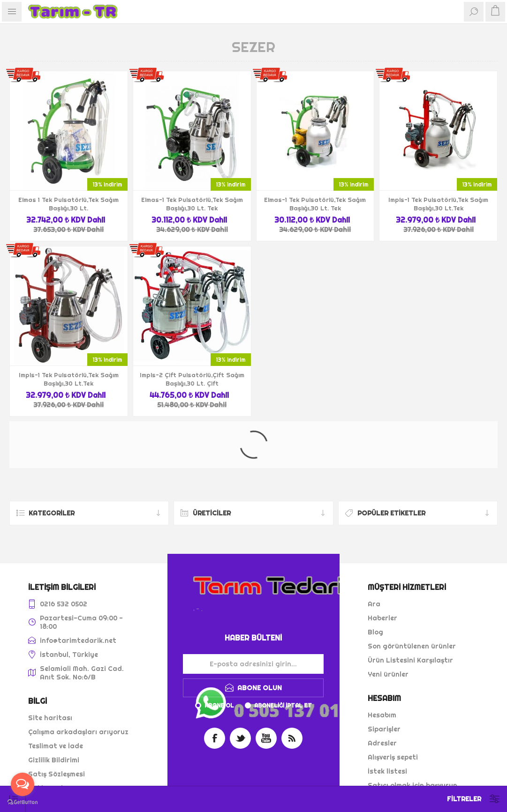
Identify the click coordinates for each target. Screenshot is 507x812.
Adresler (382, 743)
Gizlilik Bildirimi (54, 760)
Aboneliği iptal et (283, 705)
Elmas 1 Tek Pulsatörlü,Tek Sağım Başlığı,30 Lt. (68, 204)
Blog (375, 632)
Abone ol (219, 705)
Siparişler (384, 729)
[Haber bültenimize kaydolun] (253, 664)
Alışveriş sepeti (393, 757)
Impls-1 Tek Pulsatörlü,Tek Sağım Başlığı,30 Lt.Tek (438, 204)
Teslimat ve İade (56, 746)
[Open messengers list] (23, 784)
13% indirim (107, 184)
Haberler (382, 618)
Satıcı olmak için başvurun (412, 785)
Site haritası (50, 718)
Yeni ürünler (388, 674)
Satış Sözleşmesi (57, 774)
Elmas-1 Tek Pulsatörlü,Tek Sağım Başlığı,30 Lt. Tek (192, 204)
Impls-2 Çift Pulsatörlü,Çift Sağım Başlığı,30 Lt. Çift (192, 379)
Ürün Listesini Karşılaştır (410, 660)
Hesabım (382, 715)
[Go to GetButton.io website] (23, 802)
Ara (374, 604)
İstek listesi (387, 771)
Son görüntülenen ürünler (412, 646)
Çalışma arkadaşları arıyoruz (78, 732)
